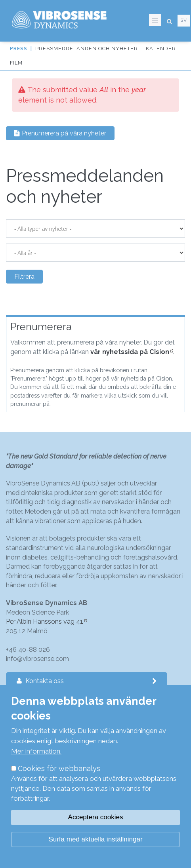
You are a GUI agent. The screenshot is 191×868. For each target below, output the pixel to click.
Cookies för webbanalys (59, 768)
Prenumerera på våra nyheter (60, 133)
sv (184, 20)
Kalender (161, 49)
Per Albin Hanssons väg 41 (45, 621)
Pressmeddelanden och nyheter (87, 49)
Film (16, 63)
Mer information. (36, 751)
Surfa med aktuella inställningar (95, 839)
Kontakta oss (87, 681)
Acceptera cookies (96, 817)
